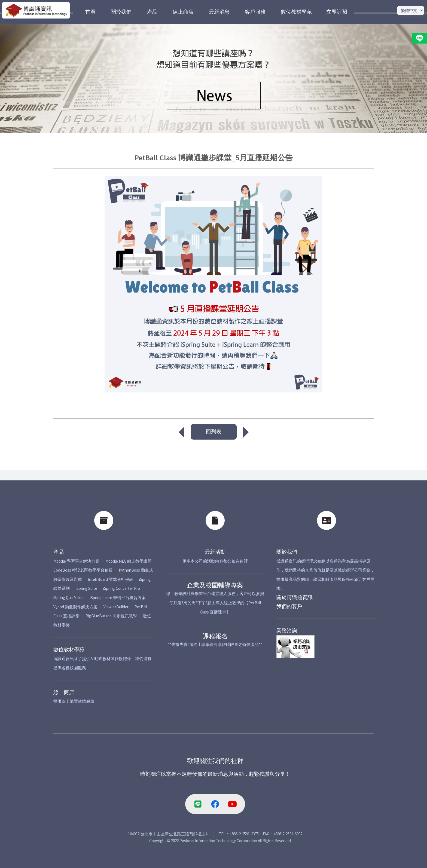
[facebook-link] (215, 804)
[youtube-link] (232, 804)
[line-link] (198, 804)
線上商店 (64, 692)
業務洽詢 (287, 631)
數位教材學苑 (69, 650)
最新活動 (215, 552)
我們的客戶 (289, 606)
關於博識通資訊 (295, 597)
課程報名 (215, 636)
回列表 (214, 432)
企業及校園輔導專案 (215, 585)
